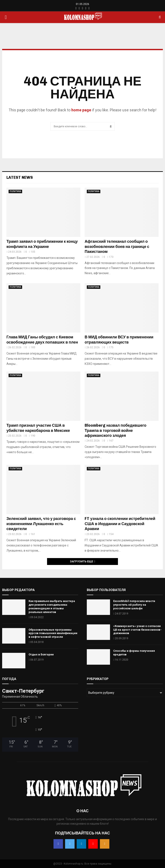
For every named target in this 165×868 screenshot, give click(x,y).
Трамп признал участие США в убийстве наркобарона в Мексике (38, 428)
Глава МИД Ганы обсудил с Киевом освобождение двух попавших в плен (42, 340)
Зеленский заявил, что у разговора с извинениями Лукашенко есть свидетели (41, 524)
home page (81, 110)
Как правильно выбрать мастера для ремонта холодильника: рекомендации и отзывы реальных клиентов (52, 607)
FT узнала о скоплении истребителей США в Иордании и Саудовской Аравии (120, 524)
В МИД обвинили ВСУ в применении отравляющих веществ (119, 340)
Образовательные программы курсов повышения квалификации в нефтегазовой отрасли (53, 633)
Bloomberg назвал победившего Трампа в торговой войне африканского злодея (115, 430)
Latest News (20, 177)
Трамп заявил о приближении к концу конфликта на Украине (42, 244)
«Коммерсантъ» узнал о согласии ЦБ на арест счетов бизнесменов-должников (137, 630)
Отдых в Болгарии (41, 654)
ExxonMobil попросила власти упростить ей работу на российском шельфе (134, 605)
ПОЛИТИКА (15, 191)
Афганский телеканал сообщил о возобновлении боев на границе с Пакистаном (117, 247)
